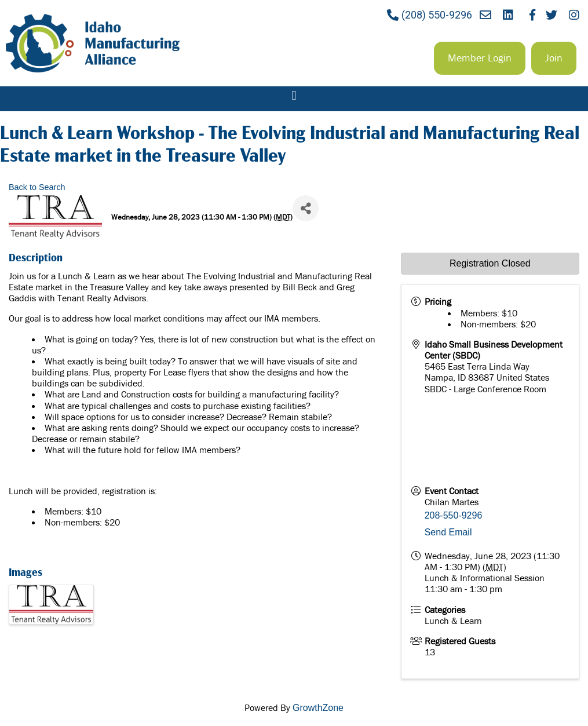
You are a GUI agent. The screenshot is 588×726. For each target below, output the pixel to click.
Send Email (448, 532)
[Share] (306, 208)
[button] (480, 58)
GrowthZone (318, 708)
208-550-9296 (454, 515)
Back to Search (37, 187)
